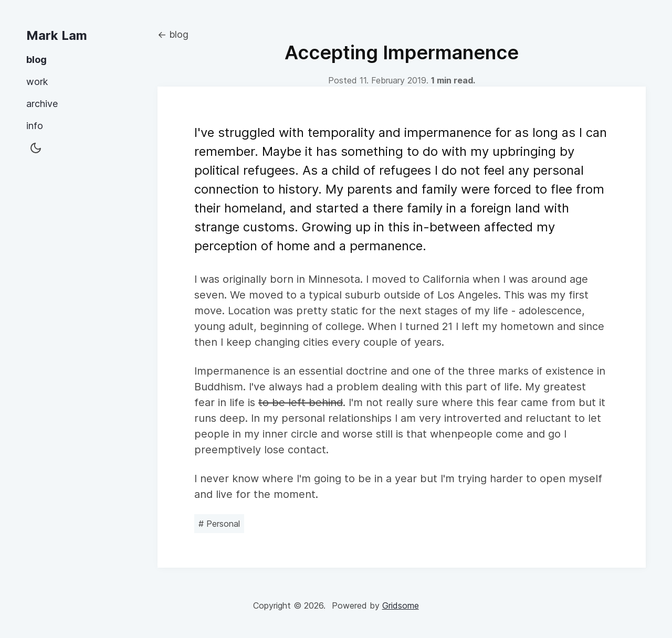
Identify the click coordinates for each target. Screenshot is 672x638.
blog (36, 60)
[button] (36, 149)
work (37, 82)
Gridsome (401, 605)
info (35, 126)
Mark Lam (57, 35)
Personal (219, 524)
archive (42, 104)
